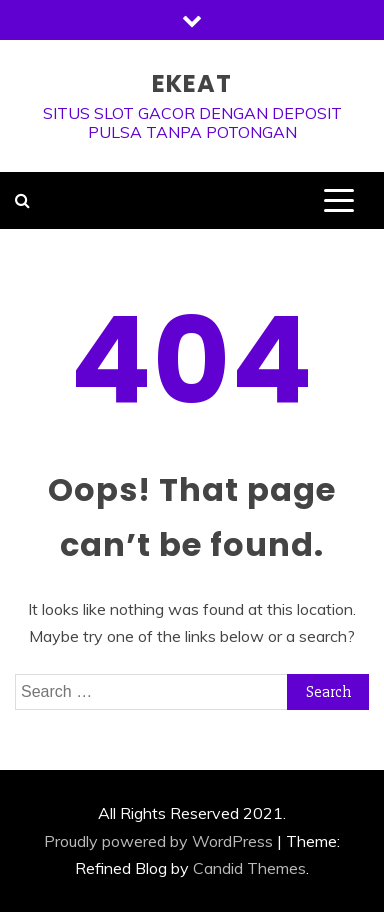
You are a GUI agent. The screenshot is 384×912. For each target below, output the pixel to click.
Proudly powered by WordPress (158, 841)
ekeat (192, 83)
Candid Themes (249, 868)
